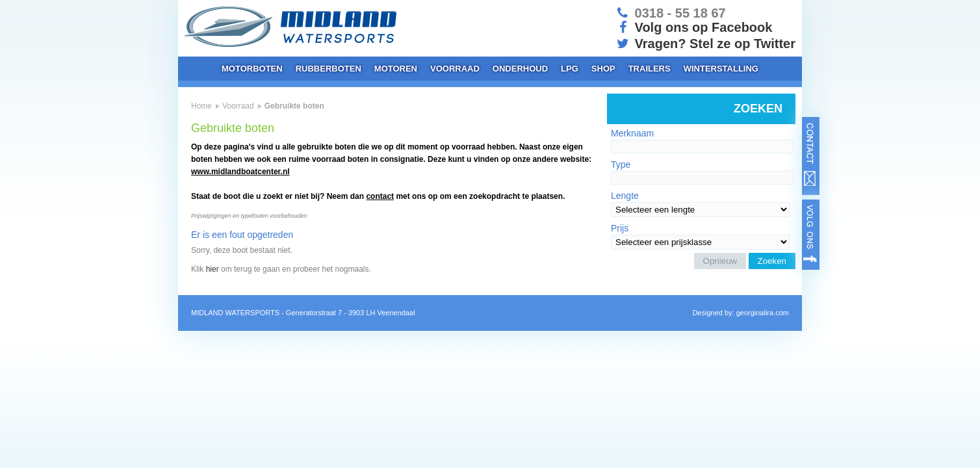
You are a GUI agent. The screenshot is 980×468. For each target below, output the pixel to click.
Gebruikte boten (294, 106)
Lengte (625, 196)
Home (201, 106)
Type (621, 164)
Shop (603, 69)
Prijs (620, 228)
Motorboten (252, 69)
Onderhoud (520, 69)
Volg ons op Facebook (693, 27)
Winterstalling (721, 69)
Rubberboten (329, 69)
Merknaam (632, 133)
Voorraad (455, 69)
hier (213, 269)
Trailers (650, 69)
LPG (570, 69)
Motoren (396, 69)
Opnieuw (720, 261)
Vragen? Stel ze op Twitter (705, 44)
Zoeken (772, 261)
